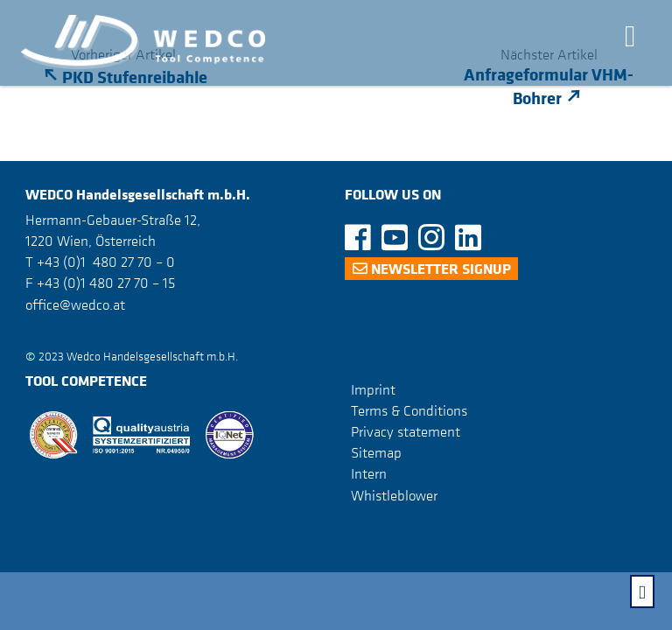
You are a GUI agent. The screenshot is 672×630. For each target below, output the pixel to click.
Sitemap (376, 452)
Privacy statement (406, 431)
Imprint (373, 389)
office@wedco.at (75, 304)
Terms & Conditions (409, 410)
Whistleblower (394, 495)
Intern (369, 473)
